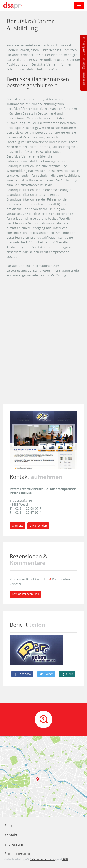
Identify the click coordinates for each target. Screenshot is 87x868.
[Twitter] (46, 674)
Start (8, 826)
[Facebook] (22, 674)
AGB (65, 859)
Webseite (18, 526)
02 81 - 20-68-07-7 (28, 508)
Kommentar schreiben (25, 594)
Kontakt (11, 835)
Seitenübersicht (17, 854)
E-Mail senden (38, 526)
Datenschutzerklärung (83, 53)
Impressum (83, 80)
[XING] (67, 674)
